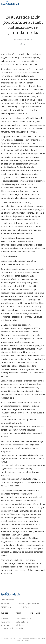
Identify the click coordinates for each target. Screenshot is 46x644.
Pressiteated (7, 628)
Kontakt (19, 628)
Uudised (4, 619)
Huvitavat (5, 622)
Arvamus (5, 625)
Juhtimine (20, 625)
